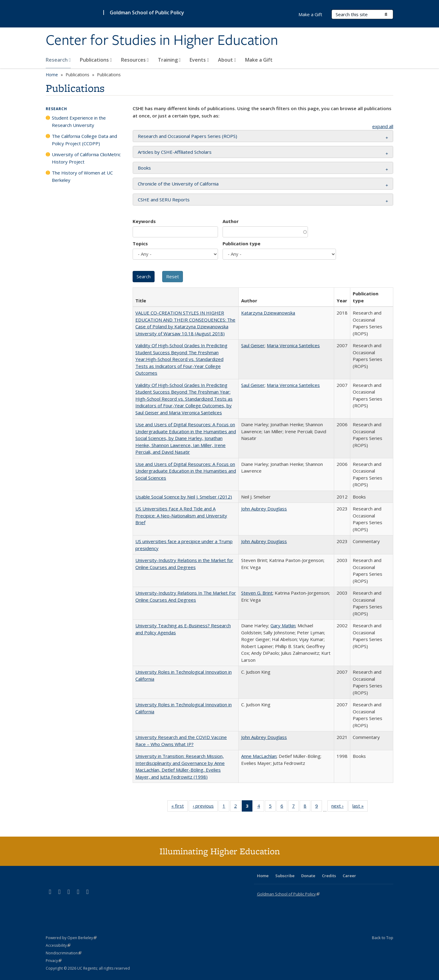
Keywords (144, 221)
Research (58, 60)
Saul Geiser (253, 345)
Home (52, 75)
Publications (96, 60)
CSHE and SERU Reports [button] (164, 200)
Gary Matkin (283, 625)
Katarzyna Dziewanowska (268, 313)
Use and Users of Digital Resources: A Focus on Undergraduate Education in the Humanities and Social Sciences (186, 471)
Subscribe (285, 876)
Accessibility (58, 945)
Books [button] (144, 168)
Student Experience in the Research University (79, 121)
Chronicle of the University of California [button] (178, 184)
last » (360, 807)
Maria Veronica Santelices (293, 345)
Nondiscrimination (64, 953)
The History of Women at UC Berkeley (82, 176)
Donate (308, 876)
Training (169, 60)
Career (349, 876)
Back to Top (383, 938)
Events (199, 60)
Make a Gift (259, 60)
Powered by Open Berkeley (71, 938)
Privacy (54, 961)
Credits (329, 876)
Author (231, 221)
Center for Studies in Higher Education (162, 41)
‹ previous (205, 807)
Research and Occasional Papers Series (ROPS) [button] (187, 136)
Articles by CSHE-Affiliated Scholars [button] (175, 152)
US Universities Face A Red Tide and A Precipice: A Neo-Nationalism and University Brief (181, 515)
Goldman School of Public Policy (147, 13)
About (227, 60)
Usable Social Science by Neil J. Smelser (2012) (184, 497)
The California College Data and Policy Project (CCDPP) (84, 140)
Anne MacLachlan (259, 756)
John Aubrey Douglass (264, 509)
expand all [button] (383, 126)
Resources (135, 60)
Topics (140, 243)
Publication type (241, 243)
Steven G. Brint (257, 593)
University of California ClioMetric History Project (86, 158)
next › (339, 807)
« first (180, 807)
